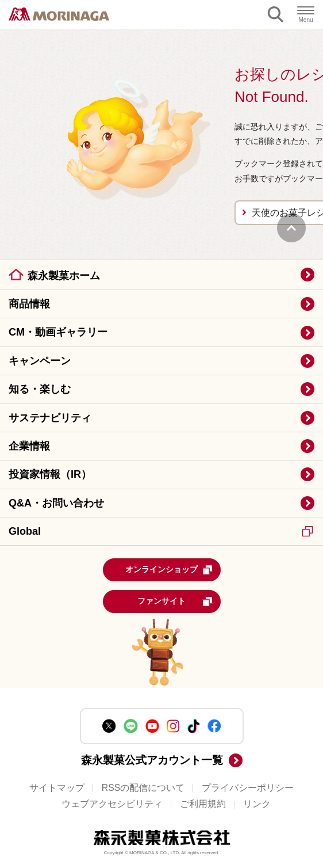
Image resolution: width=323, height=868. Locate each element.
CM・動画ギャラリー (58, 332)
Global (161, 531)
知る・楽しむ (40, 389)
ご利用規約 (203, 804)
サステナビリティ (50, 418)
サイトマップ (57, 788)
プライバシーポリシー (248, 788)
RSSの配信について (143, 788)
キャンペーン (40, 361)
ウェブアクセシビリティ (112, 804)
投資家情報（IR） (50, 474)
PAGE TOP (291, 228)
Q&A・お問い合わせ (56, 503)
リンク (257, 804)
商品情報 (29, 304)
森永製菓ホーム (64, 276)
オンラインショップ (169, 570)
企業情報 (29, 446)
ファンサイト (175, 601)
